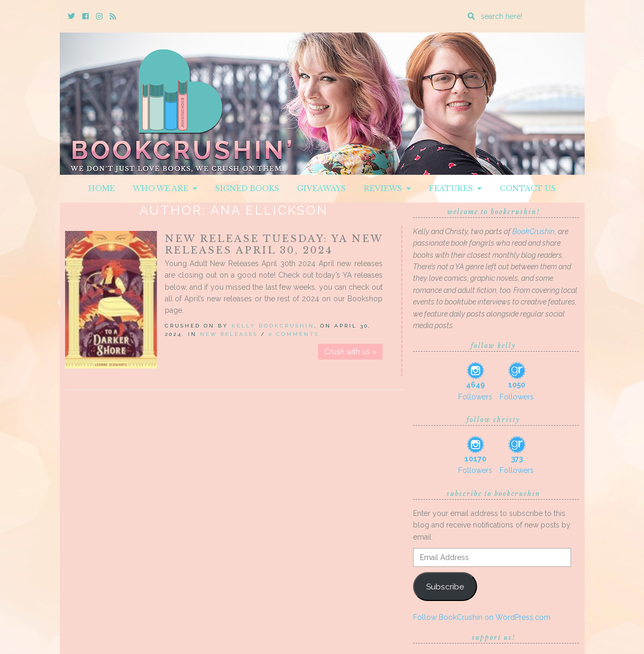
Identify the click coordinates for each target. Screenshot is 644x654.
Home (102, 188)
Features (455, 188)
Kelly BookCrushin (273, 326)
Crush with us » (350, 352)
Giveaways (321, 188)
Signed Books (247, 188)
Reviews (387, 188)
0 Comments (294, 334)
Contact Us (528, 188)
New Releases (229, 334)
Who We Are (165, 188)
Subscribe (445, 587)
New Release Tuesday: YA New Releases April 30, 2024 (274, 245)
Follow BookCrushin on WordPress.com (482, 617)
